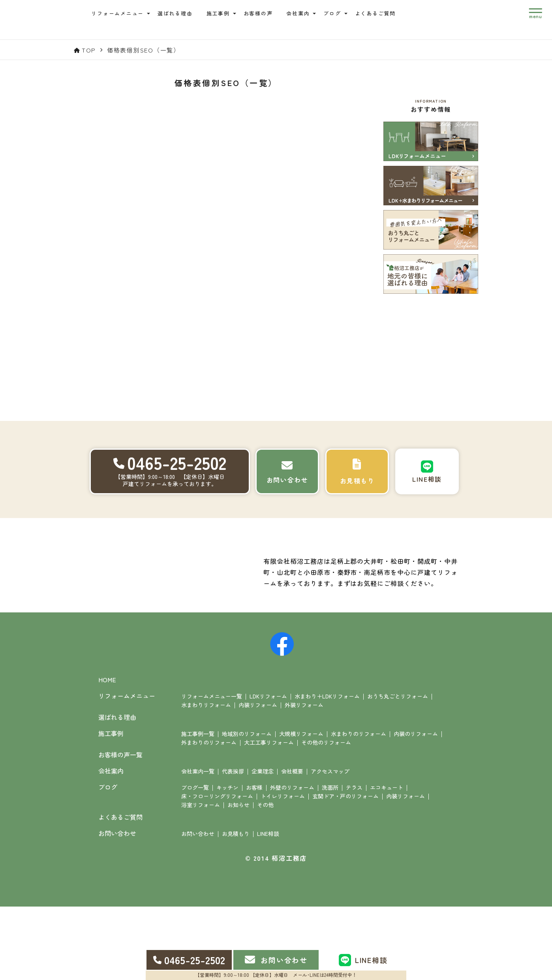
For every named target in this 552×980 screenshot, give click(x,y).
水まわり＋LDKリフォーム (327, 770)
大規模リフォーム (301, 807)
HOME (107, 753)
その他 (265, 878)
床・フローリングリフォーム (217, 869)
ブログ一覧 (195, 861)
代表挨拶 (233, 845)
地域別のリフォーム (247, 807)
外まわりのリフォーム (209, 816)
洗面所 (330, 861)
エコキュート (387, 861)
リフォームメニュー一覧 (212, 770)
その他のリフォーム (326, 816)
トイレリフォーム (283, 869)
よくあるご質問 (380, 17)
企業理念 (263, 845)
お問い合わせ (198, 907)
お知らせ (238, 878)
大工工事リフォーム (269, 816)
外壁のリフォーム (292, 861)
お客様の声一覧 (120, 828)
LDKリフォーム (268, 770)
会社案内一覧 (198, 845)
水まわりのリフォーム (359, 807)
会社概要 (292, 845)
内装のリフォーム (416, 807)
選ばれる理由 (181, 17)
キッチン (227, 861)
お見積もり (236, 907)
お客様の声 (263, 17)
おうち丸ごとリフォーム (398, 770)
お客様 (254, 861)
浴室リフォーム (201, 878)
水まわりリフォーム (206, 778)
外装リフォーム (304, 778)
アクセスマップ (330, 845)
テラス (354, 861)
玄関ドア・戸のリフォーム (345, 869)
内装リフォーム (258, 778)
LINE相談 (268, 907)
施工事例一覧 (198, 807)
